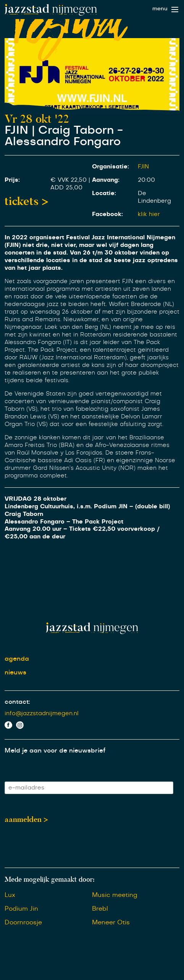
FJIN (143, 167)
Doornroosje (23, 922)
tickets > (27, 201)
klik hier (149, 214)
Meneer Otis (111, 922)
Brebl (100, 909)
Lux (10, 895)
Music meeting (115, 895)
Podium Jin (21, 909)
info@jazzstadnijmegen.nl (42, 713)
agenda (17, 659)
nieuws (15, 673)
